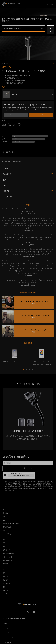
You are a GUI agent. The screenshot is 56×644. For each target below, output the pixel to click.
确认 (50, 30)
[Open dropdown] (24, 28)
